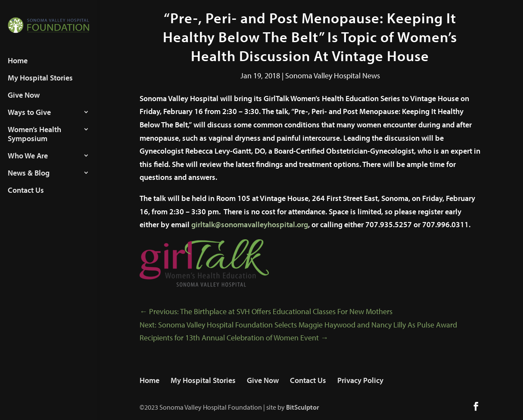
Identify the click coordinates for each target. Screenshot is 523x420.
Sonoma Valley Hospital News (333, 76)
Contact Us (26, 198)
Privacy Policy (360, 380)
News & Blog (29, 181)
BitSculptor (303, 407)
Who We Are (28, 164)
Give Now (24, 103)
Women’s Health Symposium (34, 142)
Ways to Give (29, 120)
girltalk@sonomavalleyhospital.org (250, 224)
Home (18, 69)
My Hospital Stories (40, 86)
